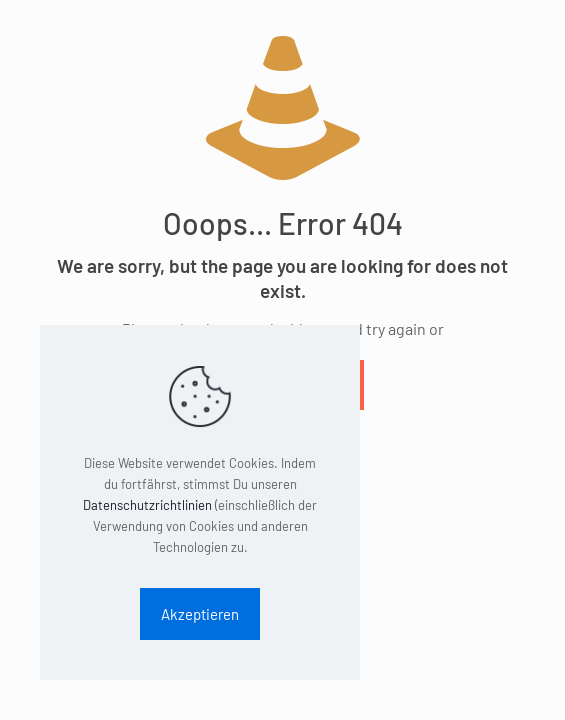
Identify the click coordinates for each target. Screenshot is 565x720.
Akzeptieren (200, 614)
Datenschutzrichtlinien (147, 505)
